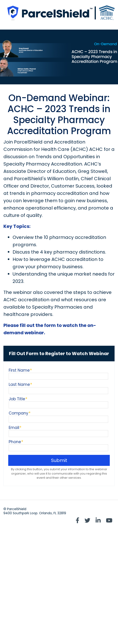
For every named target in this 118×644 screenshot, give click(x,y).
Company (19, 413)
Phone (15, 441)
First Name (19, 370)
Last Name (19, 384)
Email (14, 427)
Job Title (17, 399)
